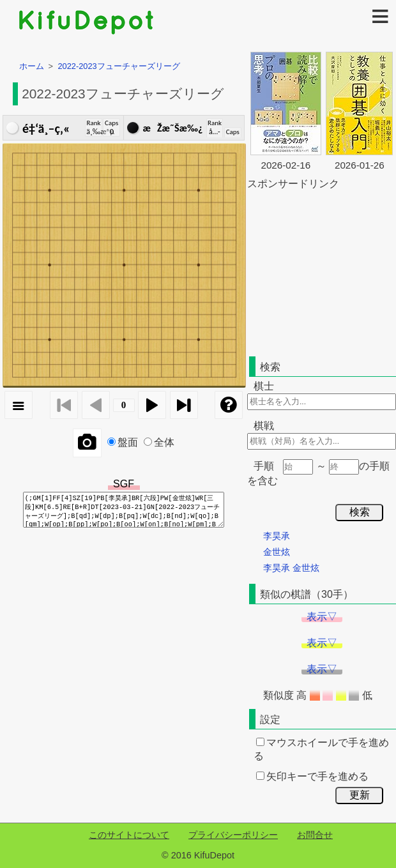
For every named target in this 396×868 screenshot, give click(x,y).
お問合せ (315, 835)
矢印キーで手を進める (312, 776)
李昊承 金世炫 (291, 568)
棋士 (264, 386)
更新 (360, 795)
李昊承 (277, 536)
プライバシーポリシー (233, 835)
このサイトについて (129, 835)
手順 (264, 466)
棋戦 (264, 426)
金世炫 (277, 552)
